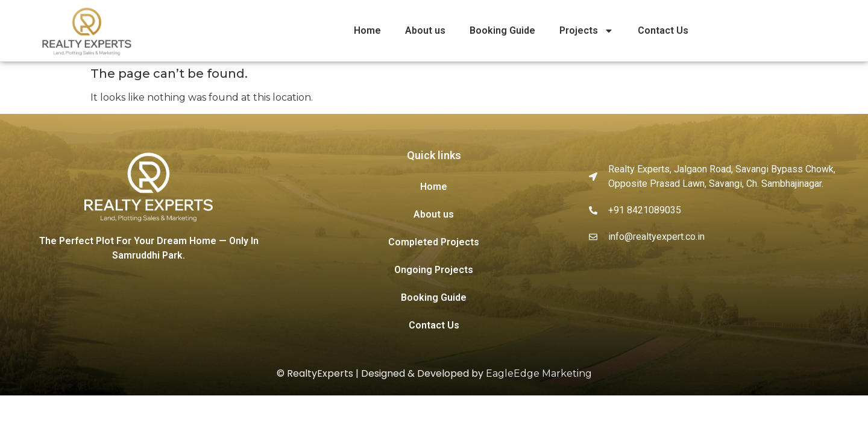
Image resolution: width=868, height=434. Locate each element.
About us (425, 30)
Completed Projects (434, 242)
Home (367, 30)
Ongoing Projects (434, 270)
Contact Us (663, 30)
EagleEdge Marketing (539, 373)
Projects (587, 31)
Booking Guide (502, 30)
